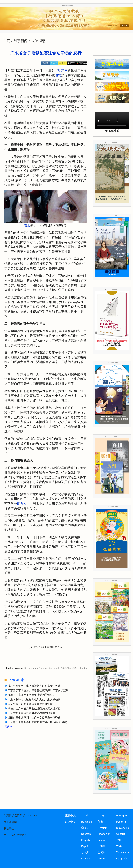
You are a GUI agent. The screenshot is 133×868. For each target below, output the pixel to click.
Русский (121, 822)
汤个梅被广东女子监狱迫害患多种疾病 (30, 704)
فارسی (85, 852)
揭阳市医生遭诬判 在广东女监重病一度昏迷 (34, 718)
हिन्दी (100, 822)
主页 (7, 41)
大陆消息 (38, 41)
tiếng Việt (122, 859)
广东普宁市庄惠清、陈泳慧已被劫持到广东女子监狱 (38, 690)
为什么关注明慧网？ (15, 835)
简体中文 (70, 822)
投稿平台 (9, 829)
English (86, 840)
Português (122, 816)
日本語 (102, 846)
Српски (121, 834)
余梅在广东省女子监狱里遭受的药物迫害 (31, 695)
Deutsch (86, 834)
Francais (86, 859)
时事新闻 (21, 41)
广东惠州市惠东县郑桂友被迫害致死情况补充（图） (38, 722)
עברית (101, 816)
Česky (85, 828)
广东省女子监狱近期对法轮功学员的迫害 (31, 713)
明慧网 (63, 71)
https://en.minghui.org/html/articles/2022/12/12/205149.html (56, 668)
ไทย (119, 840)
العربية (85, 816)
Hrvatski (102, 828)
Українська (123, 852)
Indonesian (104, 834)
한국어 (102, 852)
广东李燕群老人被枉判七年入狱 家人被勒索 (34, 700)
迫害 (58, 75)
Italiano (102, 840)
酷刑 (27, 225)
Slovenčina (123, 828)
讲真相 (22, 504)
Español (86, 846)
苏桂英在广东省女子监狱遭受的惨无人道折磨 (34, 709)
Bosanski (87, 822)
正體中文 (70, 816)
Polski (101, 859)
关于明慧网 (10, 822)
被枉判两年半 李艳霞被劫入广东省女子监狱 (34, 686)
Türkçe (120, 846)
